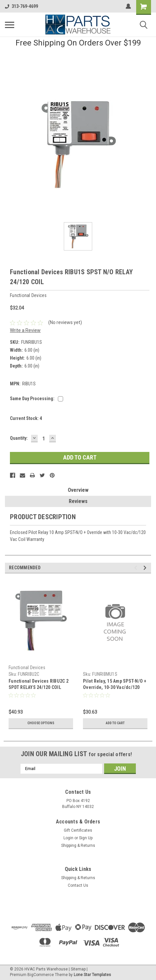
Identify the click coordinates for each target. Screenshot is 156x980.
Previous (137, 568)
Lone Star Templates (92, 975)
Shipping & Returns (78, 846)
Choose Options (41, 723)
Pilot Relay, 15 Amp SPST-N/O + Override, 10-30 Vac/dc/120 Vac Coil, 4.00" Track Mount (115, 687)
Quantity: (19, 438)
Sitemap (78, 969)
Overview (78, 490)
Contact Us (78, 885)
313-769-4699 (21, 6)
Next (146, 568)
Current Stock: (26, 418)
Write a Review (25, 330)
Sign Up (86, 838)
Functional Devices (27, 668)
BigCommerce (41, 975)
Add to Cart (115, 723)
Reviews (78, 501)
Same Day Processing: (32, 399)
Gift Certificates (78, 830)
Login (68, 838)
